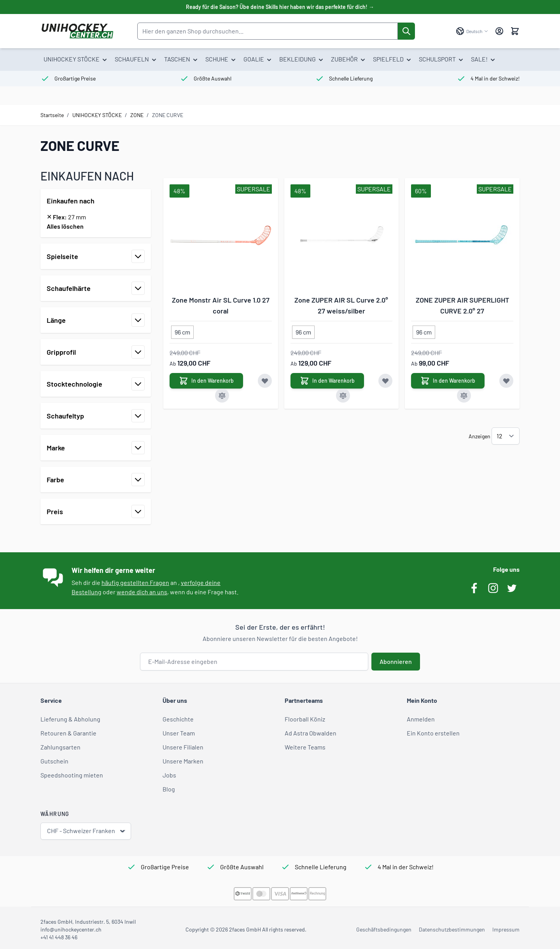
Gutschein (54, 761)
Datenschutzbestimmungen (452, 929)
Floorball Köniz (305, 719)
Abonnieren (396, 661)
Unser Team (179, 733)
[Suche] (406, 31)
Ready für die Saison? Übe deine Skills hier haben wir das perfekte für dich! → (280, 7)
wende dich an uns (142, 592)
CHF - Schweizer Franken (87, 831)
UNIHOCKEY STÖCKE (97, 115)
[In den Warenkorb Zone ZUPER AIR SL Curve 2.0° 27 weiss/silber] (327, 381)
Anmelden (421, 719)
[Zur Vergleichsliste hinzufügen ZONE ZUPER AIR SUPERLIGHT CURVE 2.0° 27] (464, 396)
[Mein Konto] (499, 31)
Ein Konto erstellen (433, 733)
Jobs (169, 775)
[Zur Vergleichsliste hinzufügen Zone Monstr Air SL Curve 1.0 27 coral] (222, 396)
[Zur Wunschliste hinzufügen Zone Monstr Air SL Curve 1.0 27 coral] (265, 381)
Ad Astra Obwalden (311, 733)
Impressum (506, 929)
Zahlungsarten (60, 747)
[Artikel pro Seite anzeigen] (506, 436)
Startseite (52, 115)
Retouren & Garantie (68, 733)
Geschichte (178, 719)
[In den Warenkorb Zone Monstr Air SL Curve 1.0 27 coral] (206, 381)
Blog (169, 789)
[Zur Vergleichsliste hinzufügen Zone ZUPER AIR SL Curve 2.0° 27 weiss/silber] (343, 396)
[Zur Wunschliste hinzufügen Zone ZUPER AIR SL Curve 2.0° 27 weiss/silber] (385, 381)
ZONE (137, 115)
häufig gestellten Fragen (135, 582)
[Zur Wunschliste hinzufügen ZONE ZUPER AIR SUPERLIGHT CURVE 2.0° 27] (506, 381)
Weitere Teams (305, 747)
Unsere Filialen (183, 747)
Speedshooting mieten (72, 775)
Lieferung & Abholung (70, 719)
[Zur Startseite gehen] (77, 31)
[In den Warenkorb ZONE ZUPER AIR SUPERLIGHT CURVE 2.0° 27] (448, 381)
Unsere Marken (183, 761)
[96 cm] (182, 331)
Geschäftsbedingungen (384, 929)
